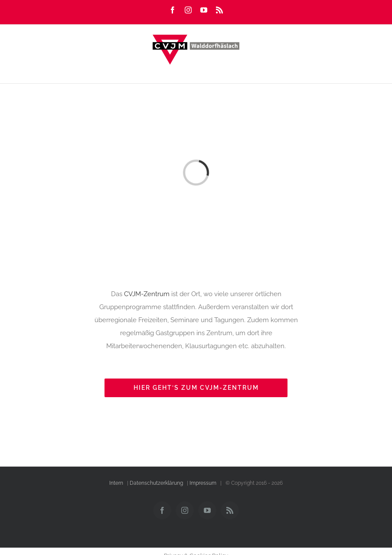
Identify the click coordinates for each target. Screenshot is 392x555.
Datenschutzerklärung (156, 483)
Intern (116, 483)
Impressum (203, 483)
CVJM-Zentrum (147, 294)
